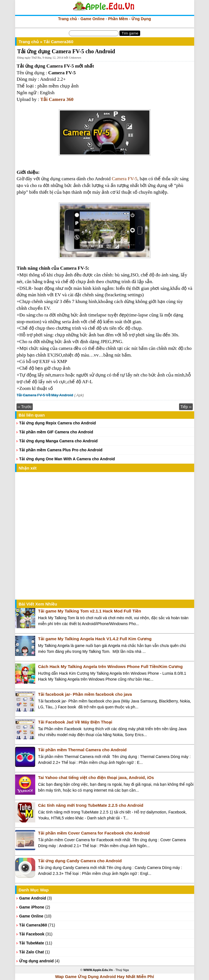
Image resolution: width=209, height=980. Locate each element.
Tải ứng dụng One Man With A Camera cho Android (67, 459)
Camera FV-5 (124, 179)
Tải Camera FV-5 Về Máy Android (45, 395)
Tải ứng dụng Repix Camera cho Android (58, 423)
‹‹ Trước (25, 407)
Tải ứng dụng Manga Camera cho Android (58, 441)
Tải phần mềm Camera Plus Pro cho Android (61, 450)
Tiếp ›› (186, 407)
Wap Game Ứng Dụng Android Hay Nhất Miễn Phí (104, 976)
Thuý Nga (122, 970)
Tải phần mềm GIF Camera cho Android (56, 432)
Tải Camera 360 (57, 99)
